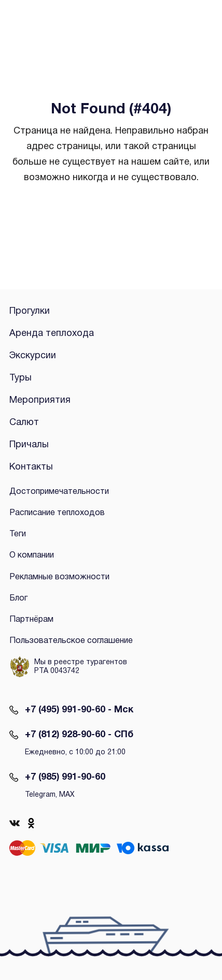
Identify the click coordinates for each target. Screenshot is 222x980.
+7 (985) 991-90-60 (65, 777)
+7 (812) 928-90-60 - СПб (79, 735)
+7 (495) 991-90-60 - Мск (79, 710)
